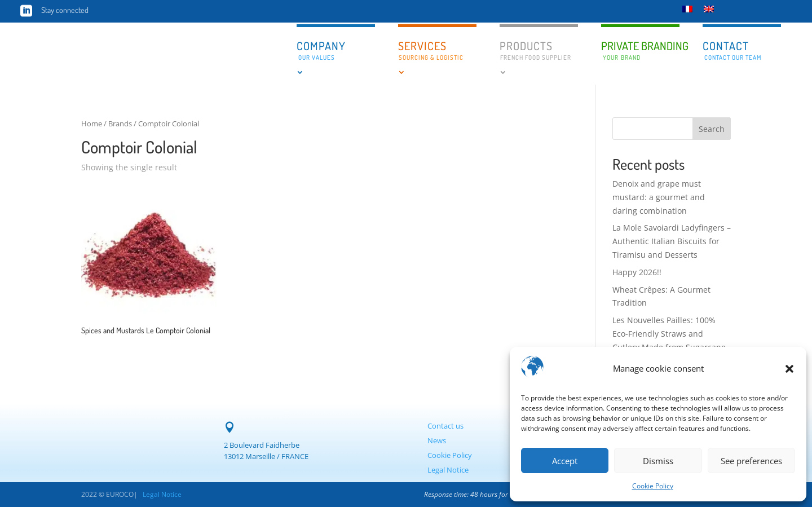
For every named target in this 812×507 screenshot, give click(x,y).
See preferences (751, 461)
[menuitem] (687, 9)
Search (712, 129)
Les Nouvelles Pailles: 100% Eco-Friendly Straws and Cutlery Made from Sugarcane (669, 334)
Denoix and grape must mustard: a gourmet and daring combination (659, 197)
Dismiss (658, 461)
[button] (789, 369)
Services (431, 50)
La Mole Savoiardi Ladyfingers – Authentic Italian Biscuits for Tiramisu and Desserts (672, 241)
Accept (565, 461)
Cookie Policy (653, 486)
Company (321, 50)
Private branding (640, 51)
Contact (732, 50)
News (437, 440)
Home (92, 124)
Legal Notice (448, 470)
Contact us (445, 426)
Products (535, 50)
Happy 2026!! (637, 272)
